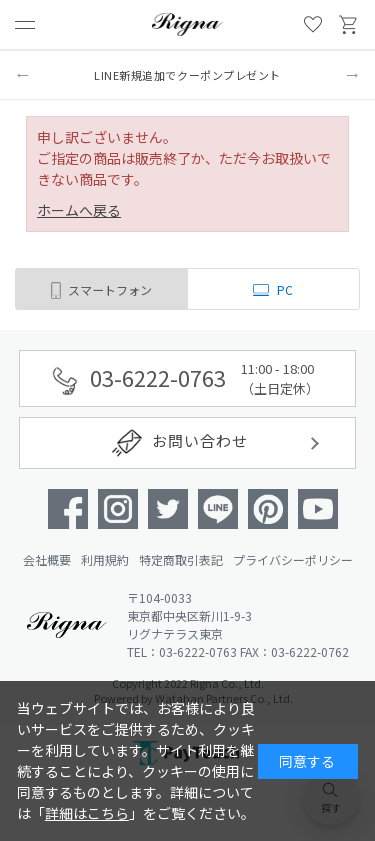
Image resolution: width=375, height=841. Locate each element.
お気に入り (313, 25)
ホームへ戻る (79, 210)
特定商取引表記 (181, 559)
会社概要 (47, 559)
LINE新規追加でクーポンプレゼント (187, 75)
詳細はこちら (87, 813)
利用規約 (105, 559)
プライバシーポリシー (293, 559)
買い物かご (349, 25)
